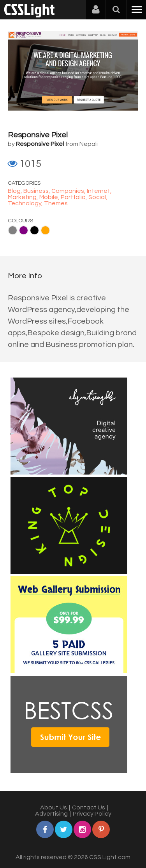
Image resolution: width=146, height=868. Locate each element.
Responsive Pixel (38, 135)
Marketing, (24, 197)
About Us (54, 807)
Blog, (16, 191)
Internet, (99, 191)
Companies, (69, 191)
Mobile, (50, 197)
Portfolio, (75, 197)
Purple (24, 230)
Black (34, 230)
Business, (37, 191)
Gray (13, 230)
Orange (45, 230)
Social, (98, 197)
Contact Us (89, 807)
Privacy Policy (92, 814)
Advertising (51, 814)
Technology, (26, 203)
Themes (56, 203)
